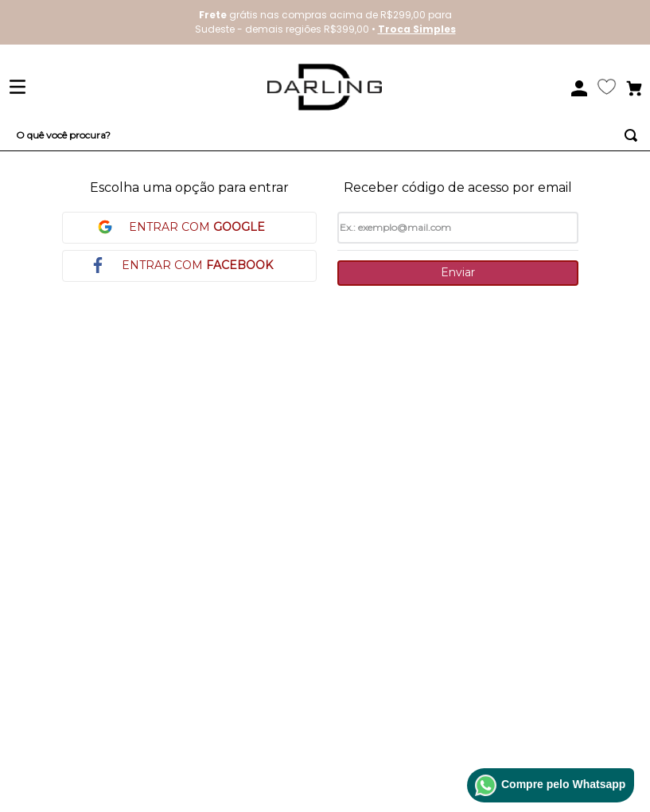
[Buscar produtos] (631, 135)
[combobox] (325, 135)
